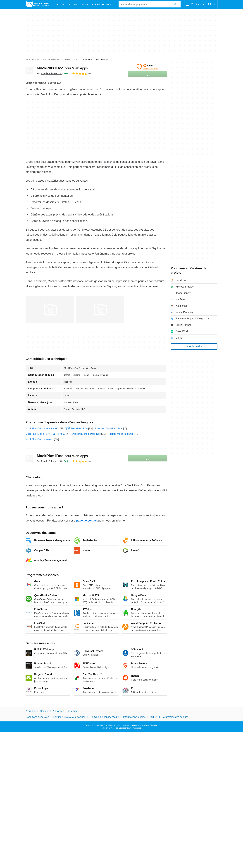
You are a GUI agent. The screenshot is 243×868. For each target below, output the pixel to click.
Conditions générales (37, 717)
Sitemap (73, 711)
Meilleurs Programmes (97, 4)
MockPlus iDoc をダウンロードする (45, 434)
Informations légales (134, 717)
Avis (76, 4)
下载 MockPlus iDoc (76, 429)
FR (212, 4)
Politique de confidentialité (104, 717)
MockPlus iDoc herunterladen (42, 429)
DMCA (154, 717)
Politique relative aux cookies (69, 717)
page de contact (87, 521)
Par (49, 73)
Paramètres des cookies (175, 717)
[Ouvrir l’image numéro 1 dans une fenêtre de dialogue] (100, 310)
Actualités (63, 4)
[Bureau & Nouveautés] (52, 60)
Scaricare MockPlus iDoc (109, 429)
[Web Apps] (35, 60)
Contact (44, 711)
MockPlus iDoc (62, 68)
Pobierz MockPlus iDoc (121, 434)
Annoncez (58, 711)
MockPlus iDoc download (39, 439)
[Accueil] (27, 60)
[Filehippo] (37, 4)
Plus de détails (194, 346)
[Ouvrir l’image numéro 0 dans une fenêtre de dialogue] (50, 310)
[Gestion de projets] (72, 60)
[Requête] (150, 4)
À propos (31, 711)
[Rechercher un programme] (175, 4)
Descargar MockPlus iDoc (86, 434)
